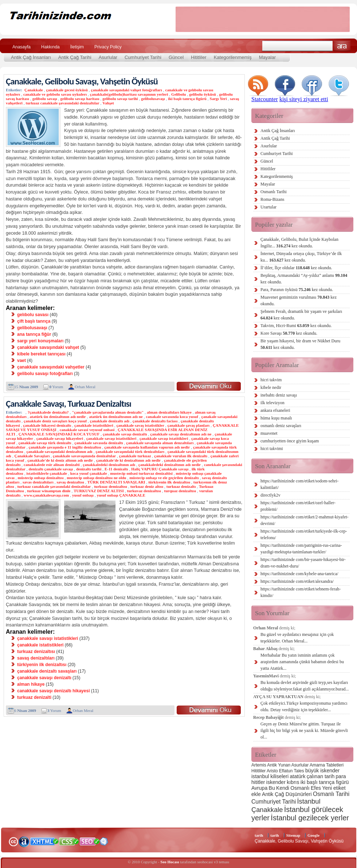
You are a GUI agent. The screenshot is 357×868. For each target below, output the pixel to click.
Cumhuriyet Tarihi (143, 57)
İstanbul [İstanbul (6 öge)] (309, 801)
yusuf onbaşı (83, 495)
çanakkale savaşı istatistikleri (111, 438)
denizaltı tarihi (89, 469)
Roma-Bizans (272, 199)
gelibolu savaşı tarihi (120, 99)
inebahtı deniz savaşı (279, 395)
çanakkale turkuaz (135, 456)
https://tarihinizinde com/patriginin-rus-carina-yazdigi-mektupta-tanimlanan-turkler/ (301, 549)
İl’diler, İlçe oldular (296, 268)
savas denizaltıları (38, 482)
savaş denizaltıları (36, 658)
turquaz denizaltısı (180, 491)
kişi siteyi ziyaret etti (304, 99)
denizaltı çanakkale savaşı (51, 469)
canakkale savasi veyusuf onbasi (87, 430)
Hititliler (199, 57)
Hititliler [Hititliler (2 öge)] (258, 771)
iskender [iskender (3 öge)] (276, 782)
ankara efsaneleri (275, 410)
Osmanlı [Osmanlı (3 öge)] (300, 788)
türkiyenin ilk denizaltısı (169, 482)
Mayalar (267, 57)
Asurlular (108, 57)
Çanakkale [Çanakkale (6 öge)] (267, 810)
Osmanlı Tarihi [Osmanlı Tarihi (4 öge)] (331, 794)
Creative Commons (13, 841)
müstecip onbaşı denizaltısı (41, 478)
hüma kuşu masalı (276, 418)
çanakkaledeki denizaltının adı (109, 465)
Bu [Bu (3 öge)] (272, 788)
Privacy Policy (108, 47)
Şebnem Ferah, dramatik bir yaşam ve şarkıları (301, 315)
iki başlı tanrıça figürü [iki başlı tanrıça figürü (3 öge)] (325, 782)
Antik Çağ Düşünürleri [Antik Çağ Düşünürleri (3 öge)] (287, 794)
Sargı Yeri (218, 99)
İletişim (77, 47)
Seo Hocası (170, 862)
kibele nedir (271, 387)
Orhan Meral (85, 387)
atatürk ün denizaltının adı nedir (58, 417)
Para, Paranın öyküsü (297, 290)
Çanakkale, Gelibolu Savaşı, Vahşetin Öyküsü (82, 81)
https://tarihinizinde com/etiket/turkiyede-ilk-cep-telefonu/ (304, 534)
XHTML (44, 841)
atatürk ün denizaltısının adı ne (116, 417)
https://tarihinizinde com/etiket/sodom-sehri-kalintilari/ (299, 484)
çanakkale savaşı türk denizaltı (45, 443)
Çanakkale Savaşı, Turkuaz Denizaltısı (68, 404)
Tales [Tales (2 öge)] (299, 771)
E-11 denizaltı (116, 469)
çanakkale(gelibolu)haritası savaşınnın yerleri (129, 94)
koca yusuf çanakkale (89, 473)
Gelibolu (178, 94)
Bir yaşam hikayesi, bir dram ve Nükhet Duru (300, 344)
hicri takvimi (272, 449)
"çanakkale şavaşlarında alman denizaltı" (108, 412)
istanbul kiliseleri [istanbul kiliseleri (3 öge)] (270, 776)
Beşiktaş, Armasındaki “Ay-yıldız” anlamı (304, 279)
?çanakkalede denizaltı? (48, 412)
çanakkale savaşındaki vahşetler (51, 367)
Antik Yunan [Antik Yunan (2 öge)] (279, 765)
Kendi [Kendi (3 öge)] (283, 788)
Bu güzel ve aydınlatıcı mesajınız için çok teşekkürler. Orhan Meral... (297, 638)
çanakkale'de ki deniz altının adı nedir (60, 460)
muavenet (269, 433)
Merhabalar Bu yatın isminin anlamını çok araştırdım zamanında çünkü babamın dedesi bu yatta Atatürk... (302, 662)
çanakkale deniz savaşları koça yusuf (55, 421)
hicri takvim (271, 380)
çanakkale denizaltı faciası (155, 421)
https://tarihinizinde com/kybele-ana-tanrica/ (299, 574)
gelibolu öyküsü (203, 94)
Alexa (24, 841)
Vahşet (108, 103)
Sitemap (293, 835)
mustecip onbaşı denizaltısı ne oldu (96, 478)
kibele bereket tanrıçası (41, 354)
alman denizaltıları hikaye (169, 412)
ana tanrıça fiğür (34, 334)
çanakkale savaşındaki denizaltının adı (59, 451)
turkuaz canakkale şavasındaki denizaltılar (63, 103)
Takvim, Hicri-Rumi (296, 326)
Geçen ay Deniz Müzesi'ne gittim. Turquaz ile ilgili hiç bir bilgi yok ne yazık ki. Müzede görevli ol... (304, 730)
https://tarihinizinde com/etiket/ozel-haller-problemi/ (298, 506)
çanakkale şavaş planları (189, 425)
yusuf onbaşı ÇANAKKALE (121, 495)
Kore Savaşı (289, 333)
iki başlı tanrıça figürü (187, 99)
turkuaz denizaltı (181, 486)
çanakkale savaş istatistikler (140, 425)
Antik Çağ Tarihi (75, 57)
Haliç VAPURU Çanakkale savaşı (160, 469)
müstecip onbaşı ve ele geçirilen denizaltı (164, 478)
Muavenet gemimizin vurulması (299, 300)
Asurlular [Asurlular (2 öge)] (300, 765)
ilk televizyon (272, 403)
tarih (259, 835)
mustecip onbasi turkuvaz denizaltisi (141, 473)
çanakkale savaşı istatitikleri (164, 438)
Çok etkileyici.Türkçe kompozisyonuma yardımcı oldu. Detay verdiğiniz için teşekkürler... (304, 706)
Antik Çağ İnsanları (31, 57)
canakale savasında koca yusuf (172, 417)
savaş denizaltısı (70, 482)
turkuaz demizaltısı (111, 486)
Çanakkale (34, 90)
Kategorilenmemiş (233, 57)
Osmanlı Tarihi (274, 192)
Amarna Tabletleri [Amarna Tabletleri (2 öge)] (327, 765)
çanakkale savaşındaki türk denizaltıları (130, 451)
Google (313, 835)
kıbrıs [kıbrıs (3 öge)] (293, 782)
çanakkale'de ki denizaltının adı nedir (128, 460)
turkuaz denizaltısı (36, 652)
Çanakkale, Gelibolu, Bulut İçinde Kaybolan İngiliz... (299, 243)
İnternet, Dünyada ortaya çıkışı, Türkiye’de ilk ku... (301, 257)
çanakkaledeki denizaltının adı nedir (170, 465)
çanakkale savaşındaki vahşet (48, 347)
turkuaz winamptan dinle (49, 491)
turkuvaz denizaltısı (144, 491)
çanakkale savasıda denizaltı (99, 443)
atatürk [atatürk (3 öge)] (298, 776)
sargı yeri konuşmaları (40, 341)
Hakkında (50, 47)
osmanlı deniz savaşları (281, 426)
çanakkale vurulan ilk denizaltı (181, 456)
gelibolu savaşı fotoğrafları (45, 374)
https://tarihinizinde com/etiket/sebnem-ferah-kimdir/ (301, 592)
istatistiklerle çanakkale (47, 473)
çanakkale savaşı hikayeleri (60, 438)
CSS (69, 841)
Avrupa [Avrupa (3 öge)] (259, 788)
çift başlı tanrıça (34, 321)
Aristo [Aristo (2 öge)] (272, 771)
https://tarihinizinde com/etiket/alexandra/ (297, 581)
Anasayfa (21, 47)
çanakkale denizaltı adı (110, 421)
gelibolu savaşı (45, 99)
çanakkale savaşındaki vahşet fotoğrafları (127, 90)
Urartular (268, 207)
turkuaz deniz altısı (147, 486)
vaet (21, 361)
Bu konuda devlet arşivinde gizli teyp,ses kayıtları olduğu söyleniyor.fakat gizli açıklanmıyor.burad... (305, 686)
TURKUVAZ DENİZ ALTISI (99, 491)
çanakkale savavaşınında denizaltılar (84, 456)
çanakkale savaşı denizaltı (125, 434)
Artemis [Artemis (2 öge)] (259, 765)
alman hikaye (31, 684)
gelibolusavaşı (153, 99)
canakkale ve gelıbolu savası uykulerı (55, 94)
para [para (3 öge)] (341, 776)
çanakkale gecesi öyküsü (67, 90)
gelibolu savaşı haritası (80, 99)
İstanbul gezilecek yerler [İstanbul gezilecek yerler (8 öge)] (310, 818)
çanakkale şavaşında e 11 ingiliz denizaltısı (65, 447)
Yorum (56, 387)
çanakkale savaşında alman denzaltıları (160, 443)
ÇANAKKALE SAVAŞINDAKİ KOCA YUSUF (59, 434)
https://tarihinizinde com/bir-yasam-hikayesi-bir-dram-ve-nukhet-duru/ (303, 563)
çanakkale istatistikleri (94, 425)
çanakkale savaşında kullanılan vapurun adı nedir (147, 447)
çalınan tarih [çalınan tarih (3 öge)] (321, 776)
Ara (342, 46)
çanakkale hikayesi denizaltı (47, 425)
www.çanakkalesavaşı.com (46, 495)
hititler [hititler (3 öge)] (258, 782)
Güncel (176, 57)
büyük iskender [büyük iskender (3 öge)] (322, 771)
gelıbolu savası (33, 315)
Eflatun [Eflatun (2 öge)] (286, 771)
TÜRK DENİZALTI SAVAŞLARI (116, 482)
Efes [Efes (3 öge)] (316, 788)
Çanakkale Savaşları (32, 456)
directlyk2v (270, 495)
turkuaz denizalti (34, 697)
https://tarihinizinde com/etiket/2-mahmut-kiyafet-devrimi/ (305, 520)
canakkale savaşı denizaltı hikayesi (53, 691)
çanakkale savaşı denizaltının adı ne (181, 434)
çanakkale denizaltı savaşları (47, 671)
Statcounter (265, 99)
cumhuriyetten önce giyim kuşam (290, 441)
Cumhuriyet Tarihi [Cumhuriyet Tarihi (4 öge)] (274, 802)
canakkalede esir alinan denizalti (52, 465)
